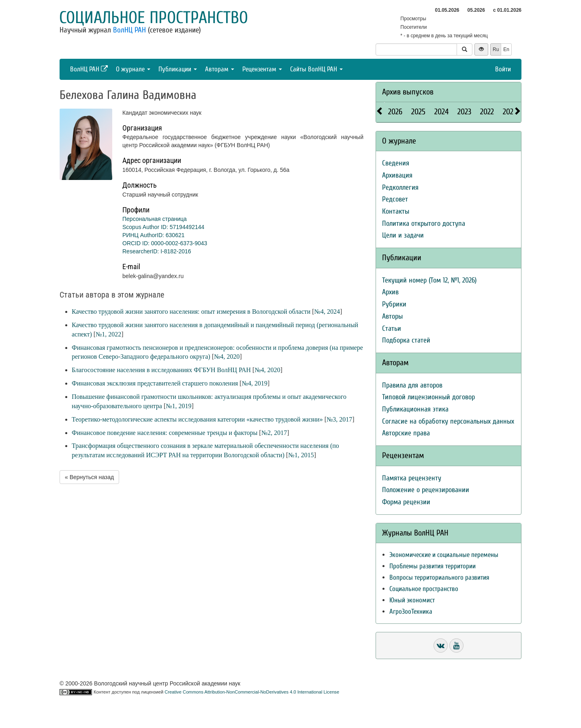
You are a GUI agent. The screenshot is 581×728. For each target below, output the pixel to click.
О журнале (133, 69)
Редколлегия (400, 187)
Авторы (392, 316)
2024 (441, 112)
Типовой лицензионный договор (428, 397)
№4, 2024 (327, 312)
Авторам (220, 69)
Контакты (396, 211)
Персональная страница (155, 219)
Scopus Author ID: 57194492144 (163, 227)
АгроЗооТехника (411, 611)
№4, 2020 (227, 357)
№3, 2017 (339, 419)
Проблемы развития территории (433, 566)
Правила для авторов (412, 385)
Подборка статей (406, 340)
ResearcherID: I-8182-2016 (157, 251)
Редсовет (395, 199)
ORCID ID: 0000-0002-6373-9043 (165, 243)
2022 (487, 112)
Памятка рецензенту (412, 478)
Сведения (396, 163)
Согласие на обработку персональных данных (448, 421)
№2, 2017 (274, 433)
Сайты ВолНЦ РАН (316, 69)
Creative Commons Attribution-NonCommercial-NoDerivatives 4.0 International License (252, 692)
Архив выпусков (408, 92)
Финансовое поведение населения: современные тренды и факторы (165, 433)
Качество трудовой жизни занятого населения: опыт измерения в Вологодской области (191, 312)
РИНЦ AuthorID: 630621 (154, 235)
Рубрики (394, 304)
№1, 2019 (178, 406)
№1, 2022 (108, 334)
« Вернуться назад (89, 477)
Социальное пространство (154, 18)
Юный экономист (412, 600)
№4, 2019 (255, 383)
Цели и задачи (403, 235)
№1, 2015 (301, 455)
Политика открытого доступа (424, 224)
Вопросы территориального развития (439, 577)
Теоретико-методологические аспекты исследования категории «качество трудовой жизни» (197, 419)
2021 (509, 112)
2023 (464, 112)
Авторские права (406, 433)
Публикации (178, 69)
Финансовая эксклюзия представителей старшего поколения (155, 383)
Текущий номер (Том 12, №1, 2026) (429, 280)
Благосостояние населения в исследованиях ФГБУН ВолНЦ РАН (161, 370)
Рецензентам (262, 69)
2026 (395, 112)
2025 (418, 112)
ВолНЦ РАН (129, 30)
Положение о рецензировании (426, 490)
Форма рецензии (406, 502)
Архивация (397, 175)
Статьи (392, 329)
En (506, 49)
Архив (390, 292)
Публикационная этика (415, 409)
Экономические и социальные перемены (444, 555)
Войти (503, 69)
